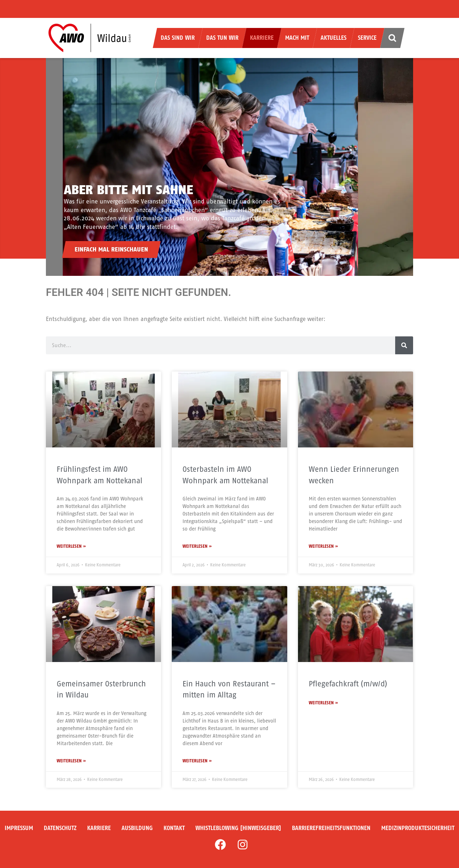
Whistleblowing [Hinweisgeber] (238, 828)
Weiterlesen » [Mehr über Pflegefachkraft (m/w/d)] (323, 703)
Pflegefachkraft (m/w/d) (348, 684)
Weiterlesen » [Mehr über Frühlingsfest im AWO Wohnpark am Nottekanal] (71, 546)
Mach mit (297, 38)
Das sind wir (178, 38)
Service (367, 38)
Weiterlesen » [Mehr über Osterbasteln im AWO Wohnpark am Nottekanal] (197, 546)
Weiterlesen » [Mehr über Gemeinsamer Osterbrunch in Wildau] (71, 761)
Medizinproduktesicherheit (418, 828)
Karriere (262, 38)
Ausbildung (137, 828)
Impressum (19, 828)
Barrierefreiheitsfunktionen (331, 828)
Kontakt (174, 828)
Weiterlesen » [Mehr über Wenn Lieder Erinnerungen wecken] (323, 546)
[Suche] (404, 345)
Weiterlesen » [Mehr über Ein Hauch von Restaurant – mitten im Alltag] (197, 761)
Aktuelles (333, 38)
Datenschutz (60, 828)
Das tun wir (222, 38)
